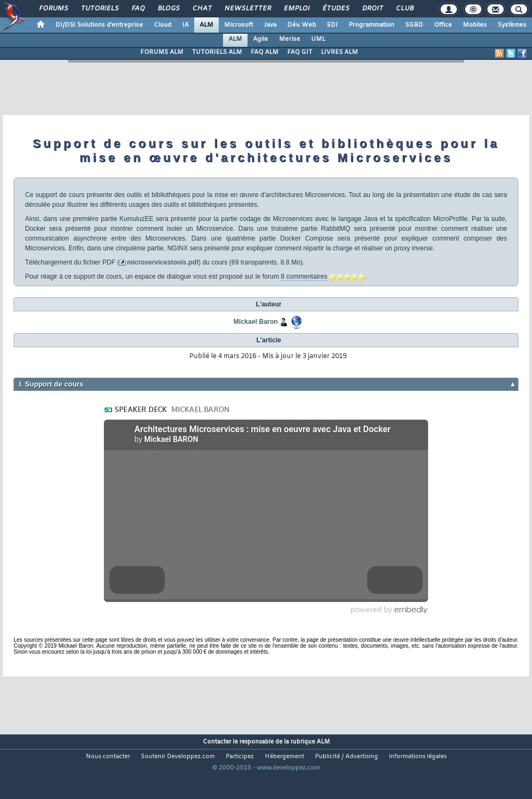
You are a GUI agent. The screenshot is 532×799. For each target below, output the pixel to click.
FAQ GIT (300, 52)
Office (443, 25)
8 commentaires (304, 276)
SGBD (414, 25)
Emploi (296, 9)
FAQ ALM (265, 52)
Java (270, 25)
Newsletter (247, 9)
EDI (332, 25)
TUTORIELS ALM (217, 52)
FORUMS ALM (162, 52)
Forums (53, 9)
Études (335, 9)
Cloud (163, 25)
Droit (372, 9)
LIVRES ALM (339, 52)
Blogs (168, 9)
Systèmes (512, 25)
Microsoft (239, 25)
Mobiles (475, 25)
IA (185, 25)
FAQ (138, 9)
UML (318, 39)
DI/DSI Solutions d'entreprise (99, 25)
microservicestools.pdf (162, 262)
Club (404, 9)
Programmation (372, 25)
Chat (202, 9)
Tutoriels (99, 9)
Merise (290, 39)
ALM (206, 25)
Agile (261, 39)
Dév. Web (302, 25)
